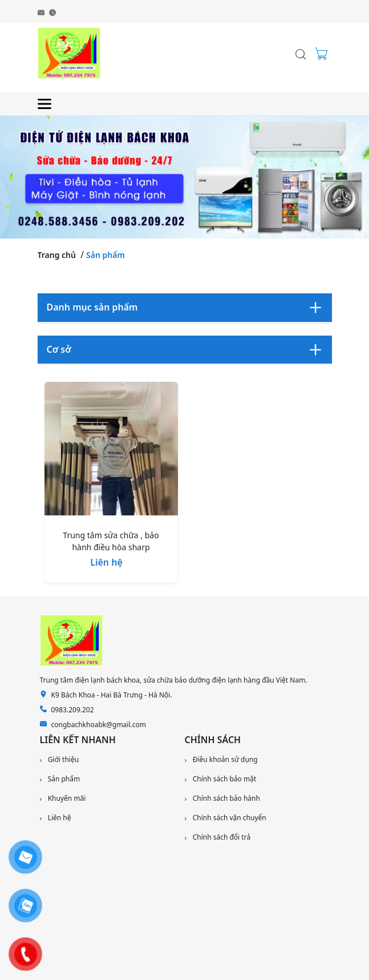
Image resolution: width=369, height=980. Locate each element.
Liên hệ (106, 562)
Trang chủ (57, 255)
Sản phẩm (106, 255)
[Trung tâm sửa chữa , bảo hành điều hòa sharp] (111, 451)
